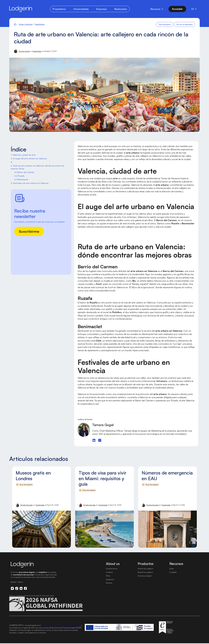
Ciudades (173, 575)
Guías (172, 572)
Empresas (101, 9)
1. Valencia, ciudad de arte (23, 155)
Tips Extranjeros (165, 24)
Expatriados (39, 24)
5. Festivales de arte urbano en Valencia (29, 183)
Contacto (110, 575)
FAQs (108, 579)
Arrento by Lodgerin (146, 572)
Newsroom (110, 583)
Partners (109, 586)
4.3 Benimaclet (21, 180)
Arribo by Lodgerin (145, 579)
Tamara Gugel (24, 51)
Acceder (177, 9)
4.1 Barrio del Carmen (24, 172)
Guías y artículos (26, 24)
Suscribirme (29, 231)
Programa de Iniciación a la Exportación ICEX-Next (64, 631)
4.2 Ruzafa (19, 176)
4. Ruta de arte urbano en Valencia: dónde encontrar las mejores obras (36, 167)
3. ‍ (12, 162)
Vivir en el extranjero (185, 24)
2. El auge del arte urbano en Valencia (28, 159)
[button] (157, 9)
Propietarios (60, 9)
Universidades (81, 9)
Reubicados (120, 9)
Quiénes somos (112, 572)
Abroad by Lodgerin (146, 575)
